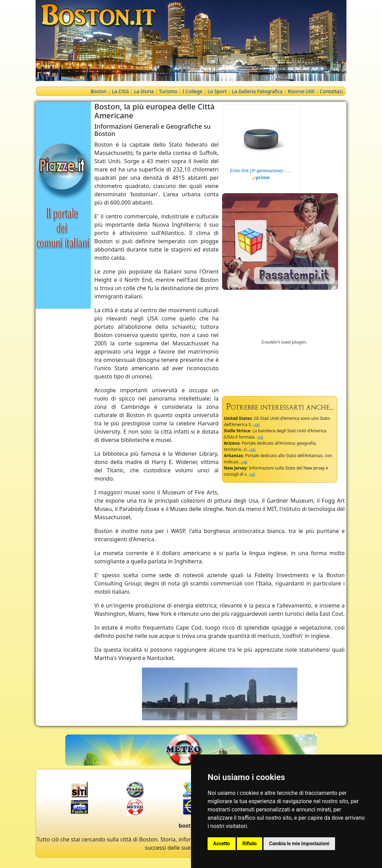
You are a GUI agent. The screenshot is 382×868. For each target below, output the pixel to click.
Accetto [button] (222, 844)
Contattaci (331, 91)
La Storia (144, 91)
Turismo (168, 91)
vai (257, 425)
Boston (98, 91)
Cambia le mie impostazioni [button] (299, 844)
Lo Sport (217, 91)
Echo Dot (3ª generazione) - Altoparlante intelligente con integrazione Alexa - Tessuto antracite (261, 171)
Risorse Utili (301, 91)
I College (193, 91)
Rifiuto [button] (250, 844)
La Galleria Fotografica (257, 91)
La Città (120, 91)
